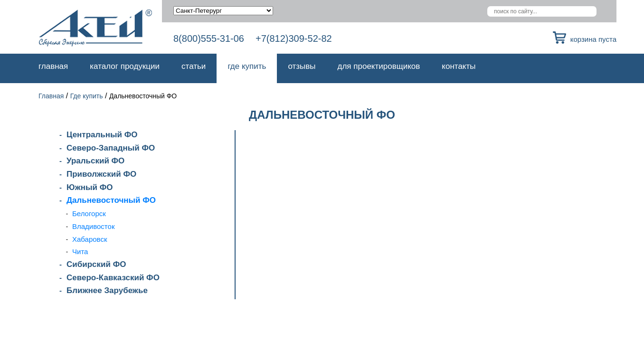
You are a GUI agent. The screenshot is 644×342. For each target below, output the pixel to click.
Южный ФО (90, 187)
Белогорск (89, 214)
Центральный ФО (102, 135)
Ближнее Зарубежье (107, 290)
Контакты (459, 66)
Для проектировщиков (379, 66)
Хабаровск (90, 239)
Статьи (194, 66)
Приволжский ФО (101, 174)
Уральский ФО (95, 161)
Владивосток (93, 226)
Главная (53, 66)
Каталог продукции (125, 66)
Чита (80, 252)
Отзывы (302, 66)
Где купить (247, 66)
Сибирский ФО (96, 264)
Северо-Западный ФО (111, 148)
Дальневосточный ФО (111, 200)
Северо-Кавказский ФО (113, 278)
